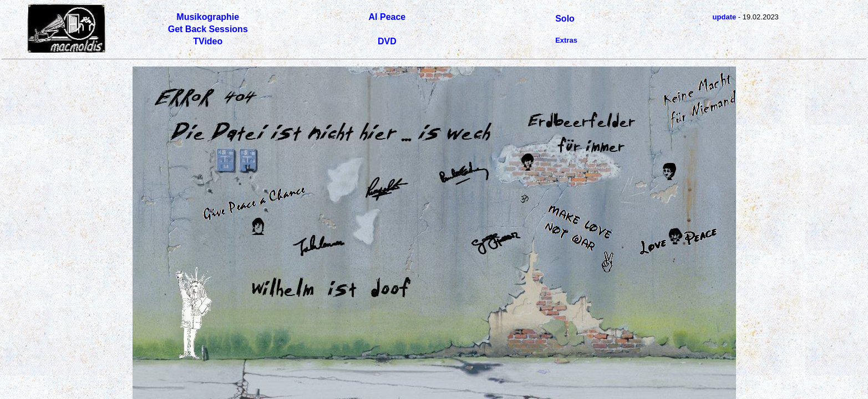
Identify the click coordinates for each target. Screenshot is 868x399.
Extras (566, 40)
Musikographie (208, 17)
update (725, 17)
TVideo (208, 41)
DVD (387, 41)
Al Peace (387, 17)
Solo (565, 19)
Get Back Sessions (208, 29)
